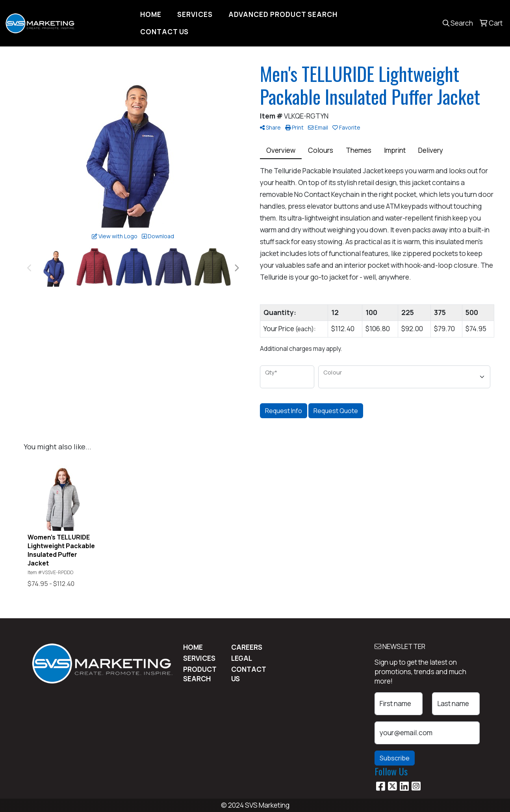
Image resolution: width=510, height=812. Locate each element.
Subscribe (395, 758)
